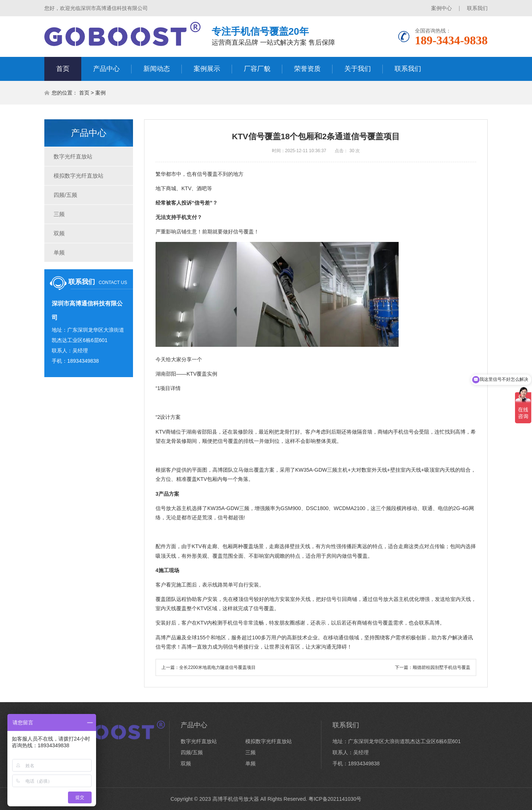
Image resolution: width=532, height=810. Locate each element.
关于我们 (358, 69)
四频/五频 (65, 195)
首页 (63, 69)
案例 (100, 93)
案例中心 (441, 8)
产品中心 (106, 69)
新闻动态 (157, 69)
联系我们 (477, 8)
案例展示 (207, 69)
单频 (59, 252)
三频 (59, 214)
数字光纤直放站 (73, 156)
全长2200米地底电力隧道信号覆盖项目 (217, 667)
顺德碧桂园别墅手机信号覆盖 (441, 667)
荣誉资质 (307, 69)
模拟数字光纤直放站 (79, 176)
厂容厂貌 (257, 69)
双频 (59, 233)
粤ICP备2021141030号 (335, 799)
